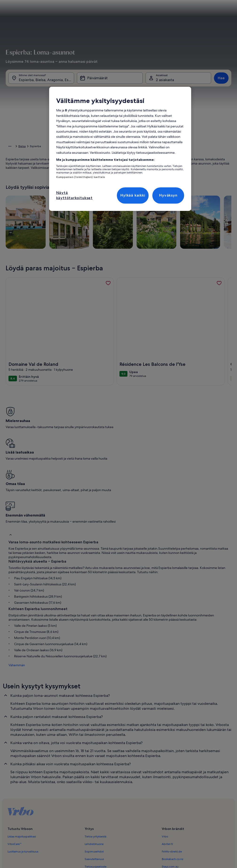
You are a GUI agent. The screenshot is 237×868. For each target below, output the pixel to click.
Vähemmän (14, 586)
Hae (221, 80)
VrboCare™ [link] (15, 765)
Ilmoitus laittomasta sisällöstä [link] (103, 803)
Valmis (219, 210)
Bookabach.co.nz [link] (172, 780)
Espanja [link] (51, 147)
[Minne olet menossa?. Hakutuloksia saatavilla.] (41, 80)
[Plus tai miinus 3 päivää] (158, 196)
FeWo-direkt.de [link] (172, 773)
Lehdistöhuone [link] (94, 765)
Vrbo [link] (165, 758)
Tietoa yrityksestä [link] (95, 758)
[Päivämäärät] (110, 80)
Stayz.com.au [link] (170, 788)
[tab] (115, 94)
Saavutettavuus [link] (94, 780)
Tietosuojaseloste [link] (96, 788)
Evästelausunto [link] (94, 795)
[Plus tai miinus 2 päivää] (137, 196)
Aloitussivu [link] (12, 147)
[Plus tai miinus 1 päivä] (118, 196)
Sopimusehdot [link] (94, 773)
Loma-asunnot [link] (33, 147)
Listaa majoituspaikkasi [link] (22, 758)
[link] (108, 290)
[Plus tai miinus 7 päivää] (178, 196)
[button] (105, 132)
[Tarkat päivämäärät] (93, 196)
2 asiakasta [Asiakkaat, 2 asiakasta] (165, 82)
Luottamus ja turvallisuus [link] (23, 773)
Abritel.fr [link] (167, 765)
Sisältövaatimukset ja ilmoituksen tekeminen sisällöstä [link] (119, 818)
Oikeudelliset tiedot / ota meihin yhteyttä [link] (111, 810)
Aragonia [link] (65, 147)
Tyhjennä (197, 210)
